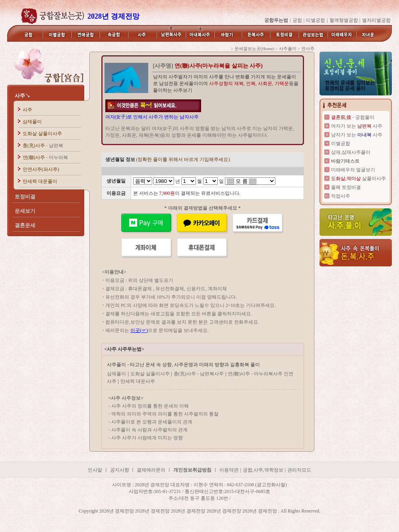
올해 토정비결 (346, 187)
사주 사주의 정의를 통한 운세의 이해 (150, 406)
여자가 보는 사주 (357, 126)
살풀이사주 (358, 179)
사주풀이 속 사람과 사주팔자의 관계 (149, 430)
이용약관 (229, 470)
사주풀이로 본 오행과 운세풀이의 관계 (152, 422)
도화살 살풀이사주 (42, 134)
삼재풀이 (32, 122)
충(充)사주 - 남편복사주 (199, 374)
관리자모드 (299, 470)
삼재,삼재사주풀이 (351, 152)
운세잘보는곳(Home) (254, 49)
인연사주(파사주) (41, 169)
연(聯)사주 (45, 157)
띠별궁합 (316, 20)
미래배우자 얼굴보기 (353, 170)
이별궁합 (341, 144)
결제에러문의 (151, 470)
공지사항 (120, 470)
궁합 (297, 20)
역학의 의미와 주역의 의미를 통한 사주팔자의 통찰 (165, 414)
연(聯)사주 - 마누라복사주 (256, 374)
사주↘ (22, 96)
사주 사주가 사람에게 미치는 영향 (147, 438)
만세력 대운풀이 (40, 181)
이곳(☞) (139, 330)
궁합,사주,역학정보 (263, 470)
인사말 (95, 470)
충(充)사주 (43, 146)
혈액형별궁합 (344, 20)
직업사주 (341, 196)
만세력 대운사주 (138, 381)
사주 (27, 110)
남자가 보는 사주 (357, 135)
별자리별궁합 (376, 20)
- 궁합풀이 (353, 117)
